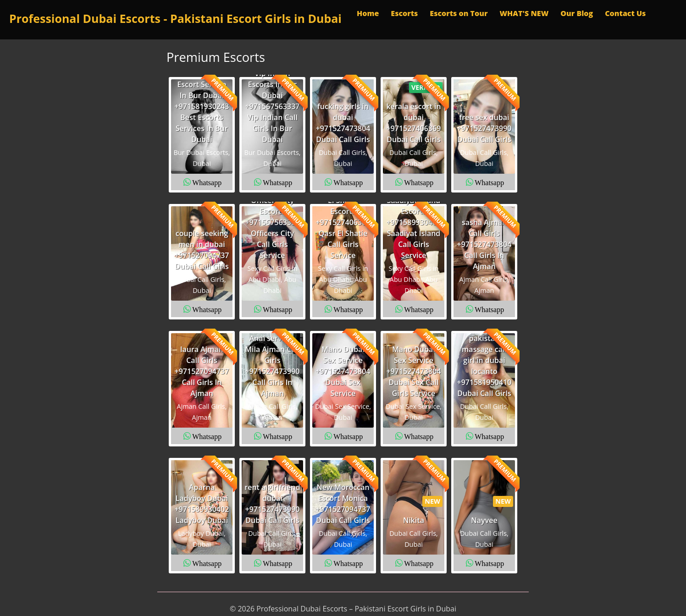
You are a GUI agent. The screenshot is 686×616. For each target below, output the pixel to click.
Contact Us (625, 13)
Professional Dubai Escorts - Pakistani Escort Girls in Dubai (175, 18)
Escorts (404, 13)
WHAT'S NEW (524, 13)
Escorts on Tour (459, 13)
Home (368, 13)
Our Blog (577, 13)
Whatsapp (207, 182)
